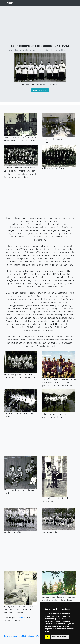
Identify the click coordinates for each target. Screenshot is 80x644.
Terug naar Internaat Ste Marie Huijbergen (20, 636)
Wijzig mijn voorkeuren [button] (60, 637)
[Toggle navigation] (73, 3)
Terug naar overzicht (40, 90)
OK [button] (48, 637)
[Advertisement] (40, 28)
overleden (22, 618)
